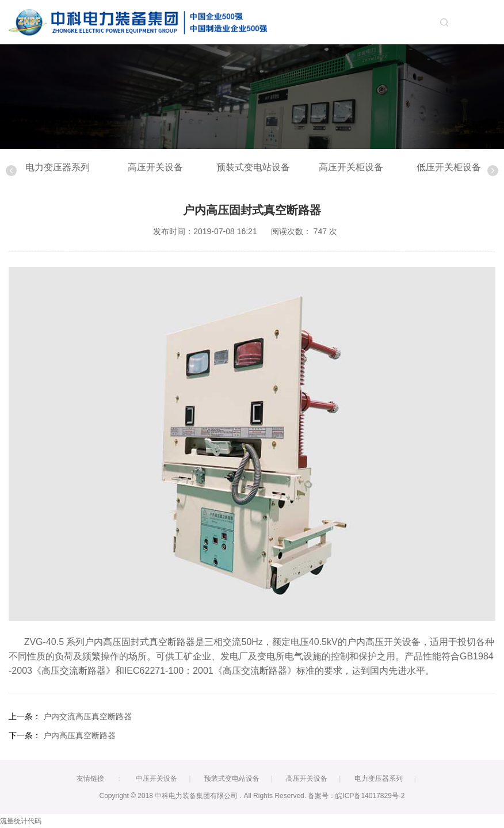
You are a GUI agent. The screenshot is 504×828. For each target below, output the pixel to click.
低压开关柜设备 (449, 167)
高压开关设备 (155, 167)
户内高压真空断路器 (79, 735)
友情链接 (90, 779)
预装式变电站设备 (253, 167)
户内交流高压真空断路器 (87, 716)
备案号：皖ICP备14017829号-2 (356, 796)
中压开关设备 (156, 779)
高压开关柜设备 (351, 167)
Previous (11, 171)
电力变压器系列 (58, 167)
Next (493, 171)
